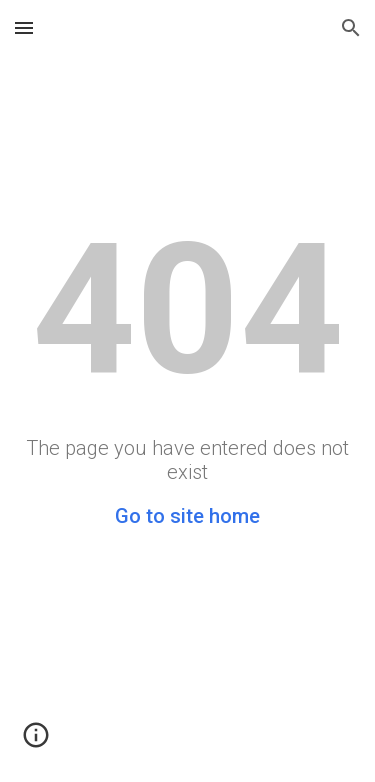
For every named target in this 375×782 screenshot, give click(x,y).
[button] (24, 27)
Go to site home (187, 516)
